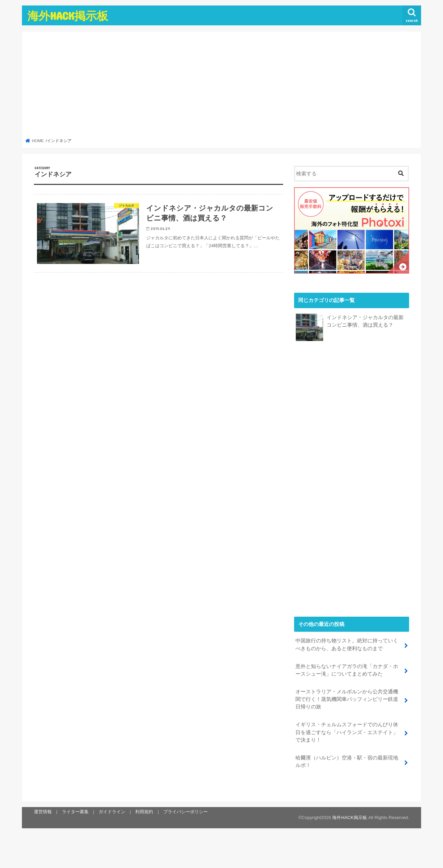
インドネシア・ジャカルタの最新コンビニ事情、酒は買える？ (365, 321)
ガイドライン (112, 811)
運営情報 (43, 811)
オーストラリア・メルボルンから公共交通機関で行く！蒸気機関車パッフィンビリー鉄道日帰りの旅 (347, 699)
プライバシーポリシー (186, 811)
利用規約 (144, 811)
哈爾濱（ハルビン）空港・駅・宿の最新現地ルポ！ (347, 761)
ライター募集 (75, 811)
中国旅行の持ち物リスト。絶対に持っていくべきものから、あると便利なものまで (347, 644)
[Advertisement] (222, 87)
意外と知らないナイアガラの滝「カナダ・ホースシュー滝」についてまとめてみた (347, 670)
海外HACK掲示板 (68, 16)
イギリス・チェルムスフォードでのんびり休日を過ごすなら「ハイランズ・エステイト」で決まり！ (347, 732)
